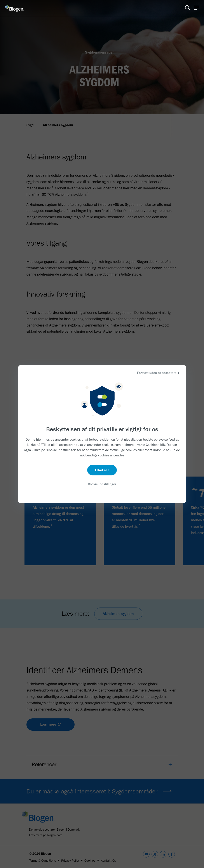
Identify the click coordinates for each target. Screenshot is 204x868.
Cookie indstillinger (102, 484)
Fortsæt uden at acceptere (159, 373)
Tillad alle (102, 470)
